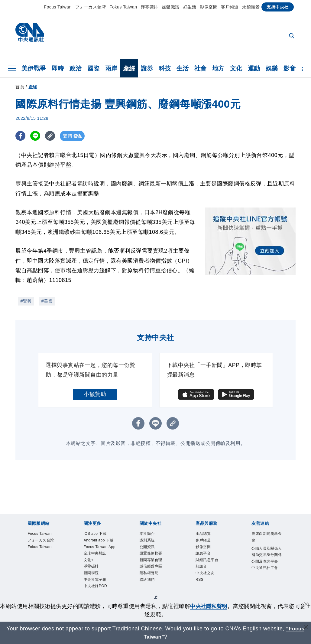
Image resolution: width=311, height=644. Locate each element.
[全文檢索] (292, 36)
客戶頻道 (230, 7)
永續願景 (251, 7)
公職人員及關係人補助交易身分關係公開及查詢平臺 (266, 559)
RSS (200, 582)
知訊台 (202, 568)
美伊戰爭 (34, 68)
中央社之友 (206, 575)
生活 (183, 68)
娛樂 (272, 68)
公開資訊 (148, 548)
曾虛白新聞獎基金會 (266, 537)
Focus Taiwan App (97, 558)
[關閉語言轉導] (306, 628)
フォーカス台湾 (91, 7)
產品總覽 (204, 534)
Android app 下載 (98, 544)
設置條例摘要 (152, 554)
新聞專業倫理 (152, 561)
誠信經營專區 (152, 568)
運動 (254, 68)
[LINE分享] (36, 136)
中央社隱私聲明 (212, 606)
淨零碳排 (150, 7)
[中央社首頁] (30, 34)
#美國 (47, 301)
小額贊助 (95, 394)
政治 (76, 68)
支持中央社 (278, 7)
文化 (236, 68)
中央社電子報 (96, 596)
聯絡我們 (148, 582)
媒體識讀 (171, 7)
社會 (201, 68)
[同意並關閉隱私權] (306, 605)
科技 (165, 68)
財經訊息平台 (208, 561)
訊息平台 (204, 554)
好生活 (190, 7)
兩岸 (111, 68)
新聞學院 (92, 589)
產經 (129, 68)
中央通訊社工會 (266, 576)
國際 (94, 68)
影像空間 (209, 7)
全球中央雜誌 (96, 568)
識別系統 (148, 541)
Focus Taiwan (58, 7)
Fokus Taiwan (123, 7)
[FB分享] (21, 136)
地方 (218, 68)
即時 (58, 68)
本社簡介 (148, 534)
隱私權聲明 (150, 575)
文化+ (89, 575)
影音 (290, 68)
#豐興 (26, 301)
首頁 (20, 87)
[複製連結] (52, 136)
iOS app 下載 (96, 534)
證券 (147, 68)
